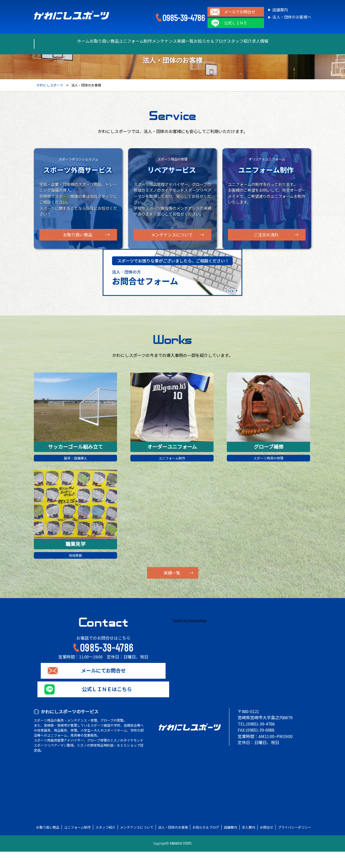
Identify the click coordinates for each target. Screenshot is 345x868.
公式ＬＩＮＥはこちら (103, 706)
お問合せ (267, 844)
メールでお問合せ (240, 12)
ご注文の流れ (266, 235)
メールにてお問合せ (103, 687)
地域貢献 (75, 571)
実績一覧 (190, 41)
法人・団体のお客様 (173, 844)
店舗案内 (280, 10)
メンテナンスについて (172, 235)
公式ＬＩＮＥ (236, 23)
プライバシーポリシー (295, 844)
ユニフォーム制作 (120, 41)
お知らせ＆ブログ (225, 41)
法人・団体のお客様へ (292, 17)
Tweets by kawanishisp (189, 637)
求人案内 (248, 844)
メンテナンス (159, 41)
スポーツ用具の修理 (269, 473)
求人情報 (295, 41)
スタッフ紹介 (264, 41)
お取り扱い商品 (79, 41)
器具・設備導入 (76, 473)
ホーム (48, 41)
